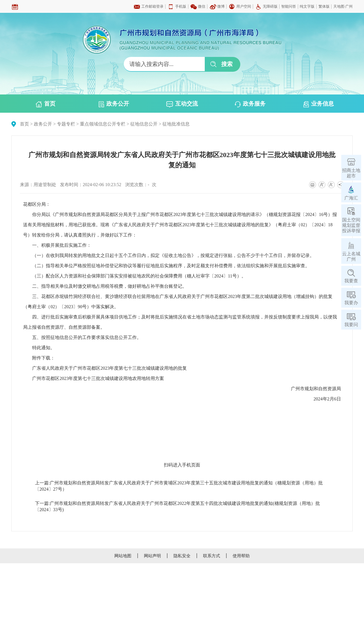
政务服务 (250, 104)
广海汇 (351, 198)
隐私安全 (182, 556)
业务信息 (319, 104)
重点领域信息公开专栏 (103, 124)
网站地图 (123, 556)
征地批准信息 (176, 124)
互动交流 (182, 104)
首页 (46, 104)
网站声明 (152, 556)
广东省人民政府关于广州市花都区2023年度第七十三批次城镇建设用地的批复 (109, 368)
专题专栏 (66, 124)
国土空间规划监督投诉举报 (351, 225)
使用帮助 (241, 556)
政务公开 (114, 104)
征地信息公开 (144, 124)
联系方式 (212, 556)
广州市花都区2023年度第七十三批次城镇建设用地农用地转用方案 (98, 378)
